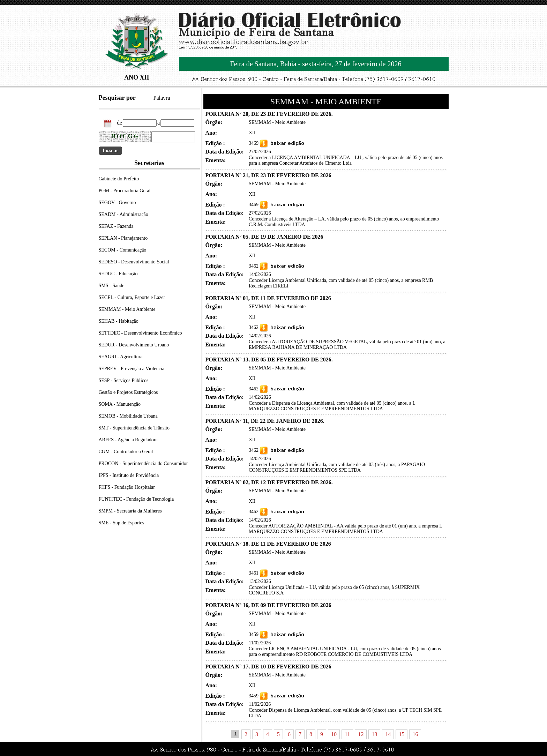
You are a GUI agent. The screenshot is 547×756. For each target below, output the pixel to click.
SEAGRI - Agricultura (121, 357)
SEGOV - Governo (117, 203)
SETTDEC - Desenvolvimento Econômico (140, 333)
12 (361, 734)
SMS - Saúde (112, 286)
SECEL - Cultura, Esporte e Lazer (132, 297)
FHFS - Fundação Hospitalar (127, 487)
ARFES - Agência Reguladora (128, 440)
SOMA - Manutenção (120, 404)
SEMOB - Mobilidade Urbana (128, 416)
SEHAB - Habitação (119, 321)
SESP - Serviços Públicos (124, 380)
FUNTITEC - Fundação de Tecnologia (136, 499)
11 (347, 734)
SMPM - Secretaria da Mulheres (130, 511)
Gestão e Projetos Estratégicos (128, 392)
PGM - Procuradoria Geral (125, 191)
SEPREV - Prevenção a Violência (132, 369)
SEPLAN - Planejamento (123, 238)
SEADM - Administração (123, 214)
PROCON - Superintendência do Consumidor (143, 463)
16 (415, 734)
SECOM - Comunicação (123, 250)
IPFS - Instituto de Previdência (129, 475)
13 (374, 734)
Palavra (162, 98)
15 (402, 734)
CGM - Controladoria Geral (126, 452)
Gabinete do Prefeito (119, 179)
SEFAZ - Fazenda (116, 226)
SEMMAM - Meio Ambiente (127, 309)
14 (388, 734)
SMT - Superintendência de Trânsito (134, 428)
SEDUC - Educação (118, 274)
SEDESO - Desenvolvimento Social (134, 262)
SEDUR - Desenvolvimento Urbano (134, 345)
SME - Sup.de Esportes (122, 523)
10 (334, 734)
